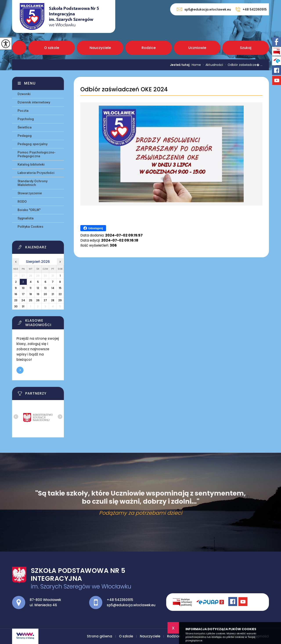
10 (23, 288)
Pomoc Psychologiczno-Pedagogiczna (37, 154)
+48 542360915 (251, 9)
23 (16, 300)
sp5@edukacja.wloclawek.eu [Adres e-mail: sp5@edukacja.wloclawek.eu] (131, 605)
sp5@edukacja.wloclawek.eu (204, 9)
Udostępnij (93, 228)
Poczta (23, 111)
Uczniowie (197, 48)
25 (31, 300)
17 (23, 294)
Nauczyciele (100, 48)
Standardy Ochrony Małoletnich (32, 183)
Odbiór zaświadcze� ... (243, 65)
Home (196, 65)
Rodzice (149, 48)
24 (23, 300)
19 (38, 294)
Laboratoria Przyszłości (36, 173)
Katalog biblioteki (31, 164)
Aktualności (212, 65)
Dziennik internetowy (34, 102)
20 (45, 294)
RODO (22, 202)
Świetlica (25, 127)
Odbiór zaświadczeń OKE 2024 (124, 89)
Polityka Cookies (30, 227)
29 (60, 300)
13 (45, 288)
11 (31, 288)
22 (60, 294)
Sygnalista (26, 218)
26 (38, 300)
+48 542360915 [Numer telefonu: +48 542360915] (120, 600)
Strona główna (19, 48)
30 (16, 306)
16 (16, 294)
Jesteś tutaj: (181, 65)
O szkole (52, 48)
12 (38, 288)
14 (53, 288)
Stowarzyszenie (30, 193)
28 (53, 300)
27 (45, 300)
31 (23, 306)
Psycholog (26, 119)
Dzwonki (24, 94)
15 (60, 288)
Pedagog (25, 136)
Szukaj (246, 48)
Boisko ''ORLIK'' (29, 210)
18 (31, 294)
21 (53, 294)
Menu (30, 83)
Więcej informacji (20, 370)
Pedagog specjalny (32, 144)
